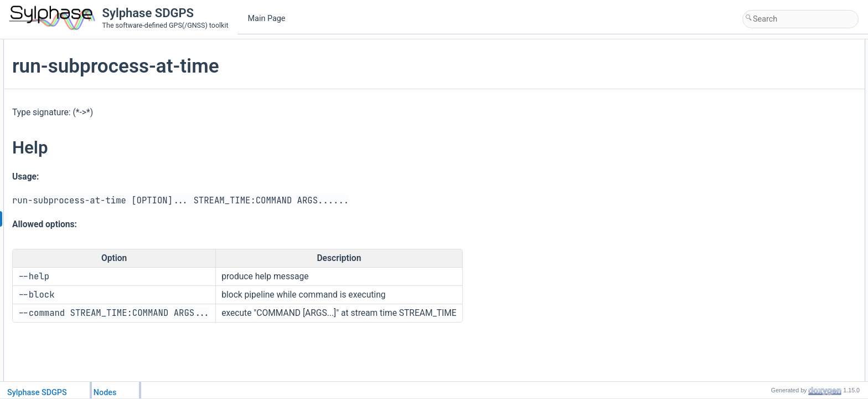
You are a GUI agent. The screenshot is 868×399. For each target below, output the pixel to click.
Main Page (267, 19)
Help (696, 58)
